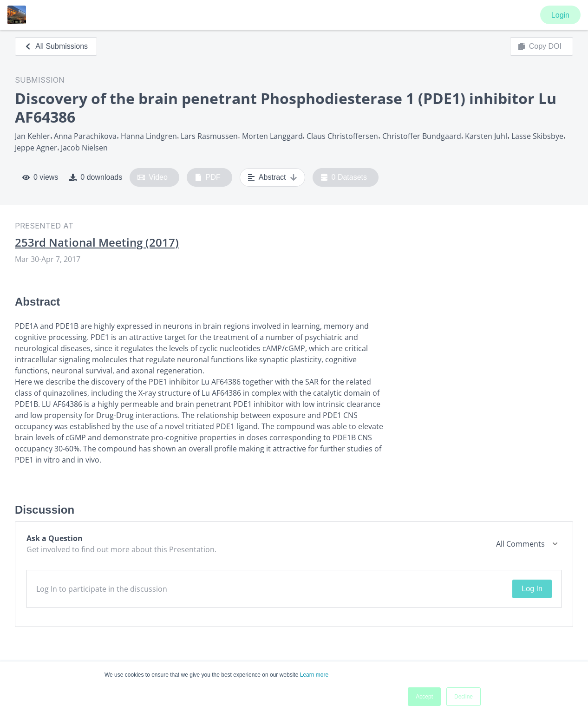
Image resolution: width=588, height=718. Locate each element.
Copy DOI (540, 46)
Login (560, 15)
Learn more (314, 675)
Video (153, 177)
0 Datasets (344, 177)
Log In (532, 589)
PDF (208, 177)
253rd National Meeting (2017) (97, 242)
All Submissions (56, 46)
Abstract (272, 177)
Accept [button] (424, 697)
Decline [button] (464, 697)
